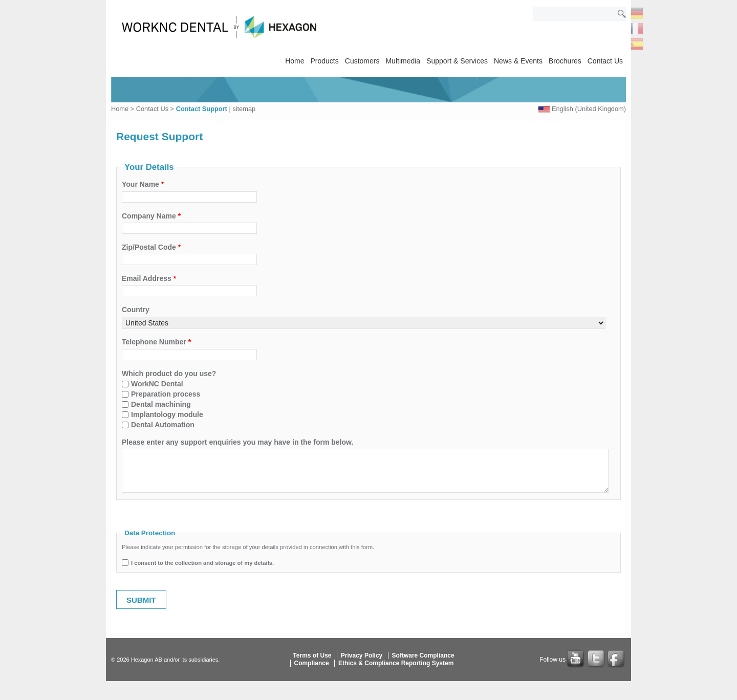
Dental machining (161, 404)
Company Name (151, 216)
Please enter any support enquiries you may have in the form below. (237, 442)
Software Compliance (423, 655)
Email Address (149, 278)
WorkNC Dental (157, 384)
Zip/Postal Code (151, 247)
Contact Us (605, 61)
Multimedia (403, 61)
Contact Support (202, 109)
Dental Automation (163, 425)
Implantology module (167, 414)
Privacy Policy (362, 655)
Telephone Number (156, 342)
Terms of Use (312, 655)
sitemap (244, 109)
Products (325, 61)
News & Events (518, 61)
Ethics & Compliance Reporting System (396, 663)
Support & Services (457, 61)
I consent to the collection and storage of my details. (202, 563)
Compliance (312, 663)
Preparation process (166, 394)
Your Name (143, 184)
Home (295, 61)
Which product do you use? (169, 374)
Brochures (565, 61)
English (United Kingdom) (589, 109)
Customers (362, 61)
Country (136, 310)
